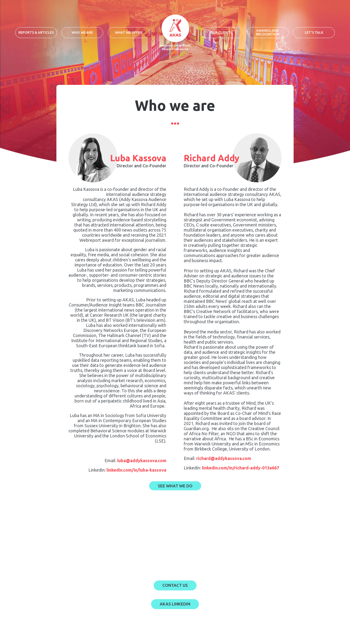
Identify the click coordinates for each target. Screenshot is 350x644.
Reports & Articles (36, 32)
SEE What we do (175, 486)
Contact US (175, 585)
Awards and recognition (268, 32)
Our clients (221, 32)
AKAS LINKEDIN (175, 604)
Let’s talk (314, 32)
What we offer (129, 32)
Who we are (82, 32)
